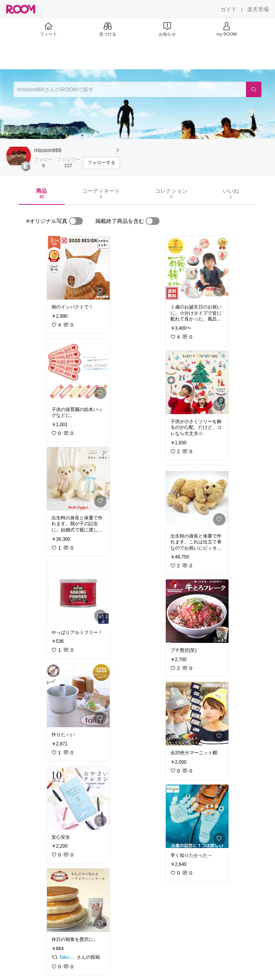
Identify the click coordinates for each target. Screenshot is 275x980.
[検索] (254, 89)
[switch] (76, 221)
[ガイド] (229, 9)
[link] (78, 268)
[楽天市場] (258, 9)
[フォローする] (101, 163)
